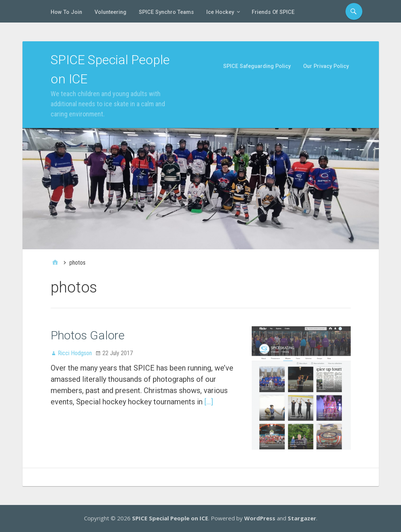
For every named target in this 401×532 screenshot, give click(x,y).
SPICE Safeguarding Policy (257, 66)
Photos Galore (88, 335)
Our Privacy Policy (326, 66)
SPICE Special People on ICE (170, 518)
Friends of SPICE (273, 12)
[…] (209, 402)
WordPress (260, 518)
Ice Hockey (220, 12)
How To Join (66, 12)
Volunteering (110, 12)
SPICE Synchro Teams (166, 12)
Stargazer (302, 518)
